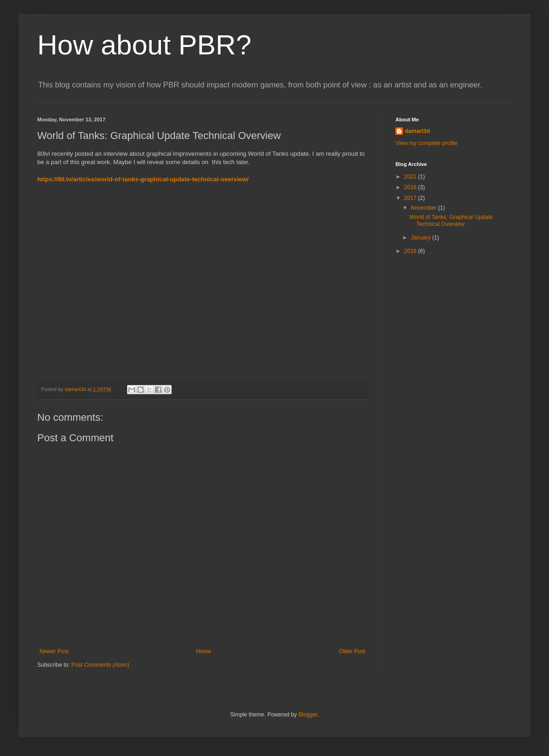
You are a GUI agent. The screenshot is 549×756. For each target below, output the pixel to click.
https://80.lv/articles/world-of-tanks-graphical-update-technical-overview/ (143, 179)
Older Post (352, 651)
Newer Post (54, 651)
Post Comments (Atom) (100, 665)
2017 (411, 198)
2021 (411, 177)
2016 (411, 251)
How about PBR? (144, 45)
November (425, 208)
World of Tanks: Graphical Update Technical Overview (451, 220)
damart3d (417, 131)
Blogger (308, 715)
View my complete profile (426, 143)
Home (204, 651)
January (422, 238)
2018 (411, 187)
